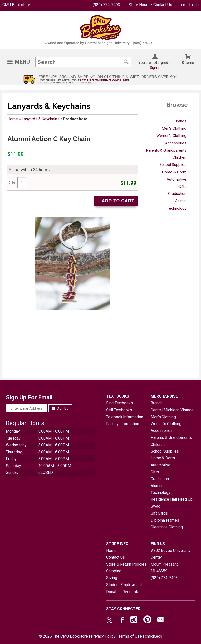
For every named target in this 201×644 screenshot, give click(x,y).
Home (13, 119)
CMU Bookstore (16, 5)
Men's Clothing (174, 128)
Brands (180, 121)
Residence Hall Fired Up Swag (172, 503)
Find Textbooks (120, 403)
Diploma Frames (165, 520)
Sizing (112, 578)
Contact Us (116, 557)
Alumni (181, 201)
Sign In (155, 68)
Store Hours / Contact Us (150, 5)
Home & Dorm (174, 172)
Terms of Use (130, 636)
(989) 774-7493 (106, 5)
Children (180, 157)
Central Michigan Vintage (172, 410)
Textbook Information (125, 417)
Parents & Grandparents (166, 150)
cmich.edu (190, 5)
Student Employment (124, 585)
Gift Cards (159, 513)
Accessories (176, 143)
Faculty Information (123, 424)
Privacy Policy (103, 636)
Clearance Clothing (167, 527)
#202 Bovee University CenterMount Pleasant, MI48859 (170, 561)
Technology (177, 208)
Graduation (177, 194)
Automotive (177, 179)
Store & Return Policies (126, 564)
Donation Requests (123, 592)
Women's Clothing (171, 136)
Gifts (182, 187)
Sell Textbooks (119, 410)
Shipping (114, 571)
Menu (22, 62)
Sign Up (60, 408)
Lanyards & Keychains (40, 119)
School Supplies (173, 165)
